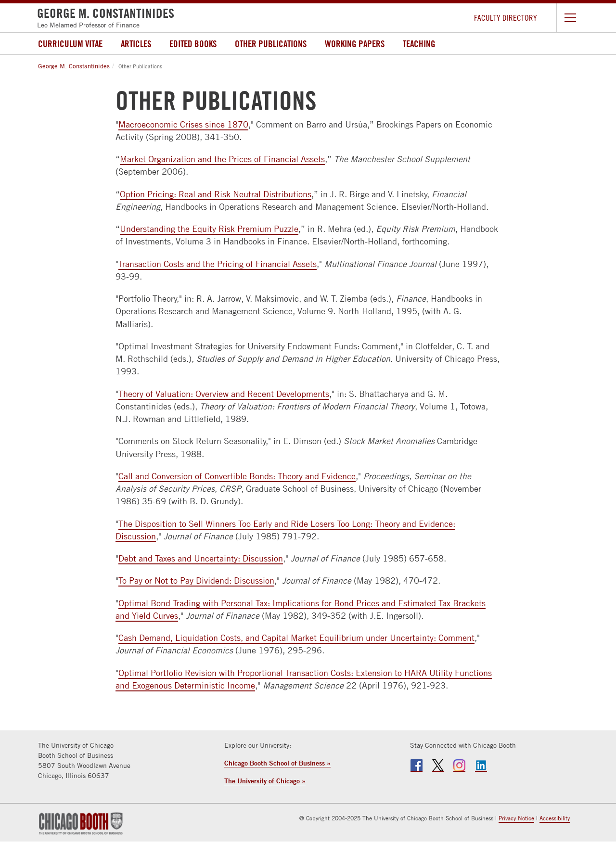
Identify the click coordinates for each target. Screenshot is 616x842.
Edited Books (193, 44)
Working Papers (355, 44)
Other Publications (271, 44)
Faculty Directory (506, 18)
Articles (136, 44)
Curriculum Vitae (70, 44)
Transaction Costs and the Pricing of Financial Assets (218, 264)
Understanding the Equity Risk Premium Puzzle (209, 229)
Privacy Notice (516, 818)
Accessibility (555, 818)
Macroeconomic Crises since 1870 (183, 124)
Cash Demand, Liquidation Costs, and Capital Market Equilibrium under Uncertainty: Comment (296, 638)
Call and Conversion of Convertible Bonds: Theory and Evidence (237, 476)
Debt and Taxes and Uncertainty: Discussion (201, 558)
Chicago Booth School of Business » (277, 763)
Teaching (419, 44)
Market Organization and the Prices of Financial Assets (222, 159)
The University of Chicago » (265, 781)
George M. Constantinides (74, 66)
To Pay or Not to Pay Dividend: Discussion (196, 580)
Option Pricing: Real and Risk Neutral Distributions (216, 194)
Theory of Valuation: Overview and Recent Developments (224, 394)
